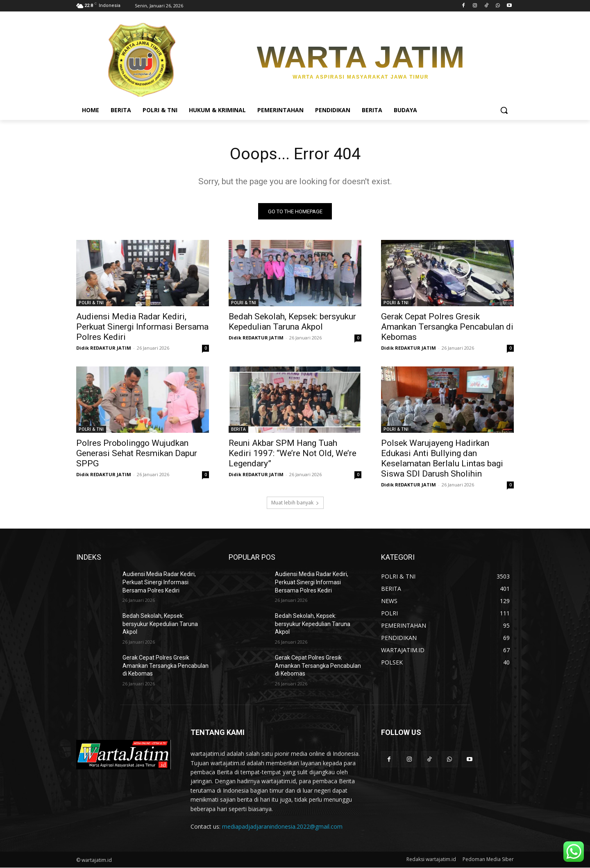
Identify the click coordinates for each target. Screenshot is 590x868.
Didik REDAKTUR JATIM (104, 348)
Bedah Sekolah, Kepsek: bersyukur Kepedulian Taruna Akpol (292, 322)
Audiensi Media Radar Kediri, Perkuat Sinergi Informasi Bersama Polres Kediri (142, 327)
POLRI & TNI (91, 303)
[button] (504, 110)
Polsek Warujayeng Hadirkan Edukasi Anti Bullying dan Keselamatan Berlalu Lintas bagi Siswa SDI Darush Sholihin (442, 459)
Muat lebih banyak (295, 503)
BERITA (238, 429)
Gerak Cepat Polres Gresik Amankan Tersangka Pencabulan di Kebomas (447, 327)
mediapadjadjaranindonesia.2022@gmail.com (282, 826)
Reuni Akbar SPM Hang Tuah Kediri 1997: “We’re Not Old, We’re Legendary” (293, 454)
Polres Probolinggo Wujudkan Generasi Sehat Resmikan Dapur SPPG (137, 454)
